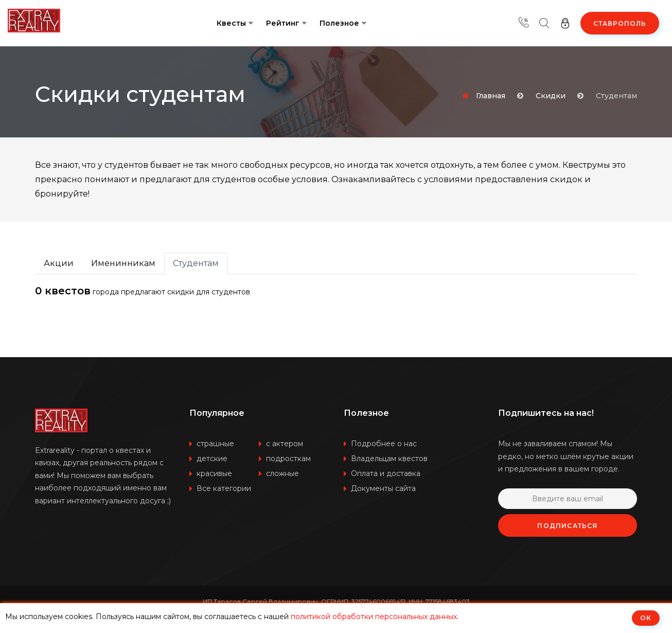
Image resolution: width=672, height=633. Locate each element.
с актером (285, 444)
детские (212, 459)
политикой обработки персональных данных (374, 617)
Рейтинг (283, 23)
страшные (215, 444)
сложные (282, 473)
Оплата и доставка (386, 473)
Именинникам (123, 263)
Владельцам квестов (389, 459)
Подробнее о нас (384, 444)
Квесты (231, 23)
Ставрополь (620, 23)
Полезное (339, 23)
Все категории (224, 488)
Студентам (196, 263)
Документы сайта (383, 488)
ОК (646, 618)
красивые (214, 473)
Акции (59, 263)
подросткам (288, 459)
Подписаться (567, 526)
